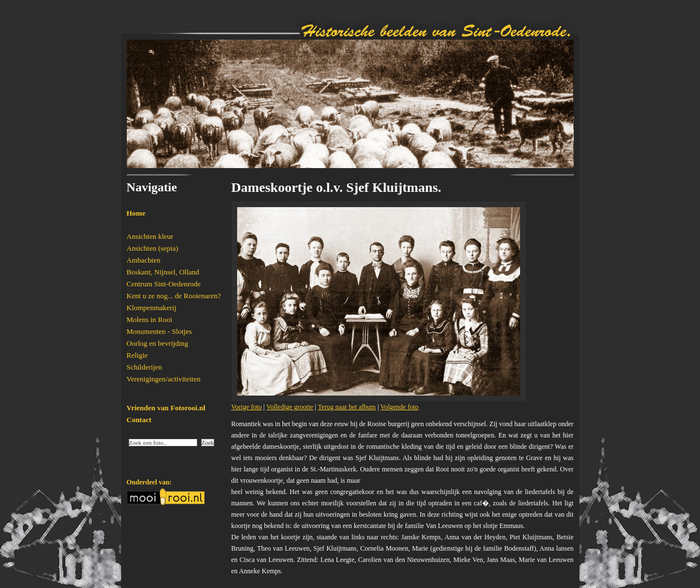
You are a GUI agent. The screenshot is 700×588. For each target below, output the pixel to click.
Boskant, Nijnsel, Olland (163, 272)
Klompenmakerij (152, 308)
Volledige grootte (290, 407)
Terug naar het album (347, 407)
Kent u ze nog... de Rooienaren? (174, 296)
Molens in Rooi (150, 319)
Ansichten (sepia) (153, 248)
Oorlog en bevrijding (158, 343)
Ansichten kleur (150, 236)
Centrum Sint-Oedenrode (164, 284)
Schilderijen (145, 367)
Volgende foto (399, 407)
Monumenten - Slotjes (160, 331)
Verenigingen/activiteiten (164, 379)
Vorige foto (247, 407)
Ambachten (144, 260)
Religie (138, 355)
